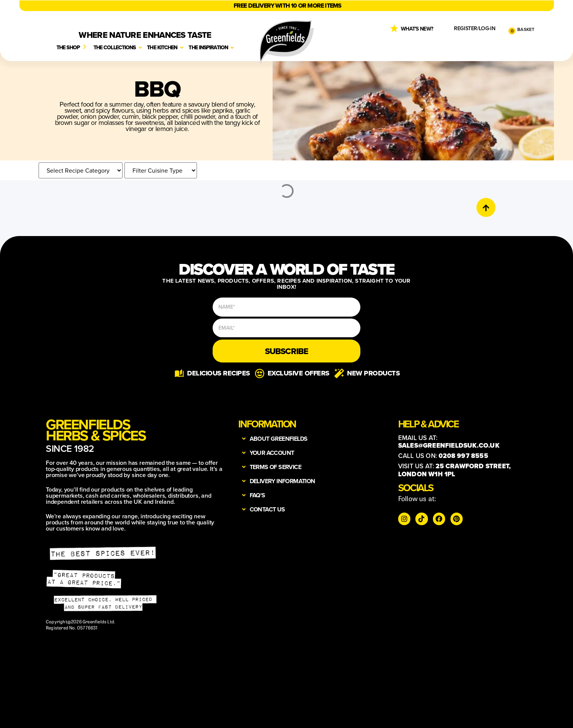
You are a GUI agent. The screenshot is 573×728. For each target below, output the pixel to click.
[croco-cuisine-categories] (161, 170)
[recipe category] (81, 170)
